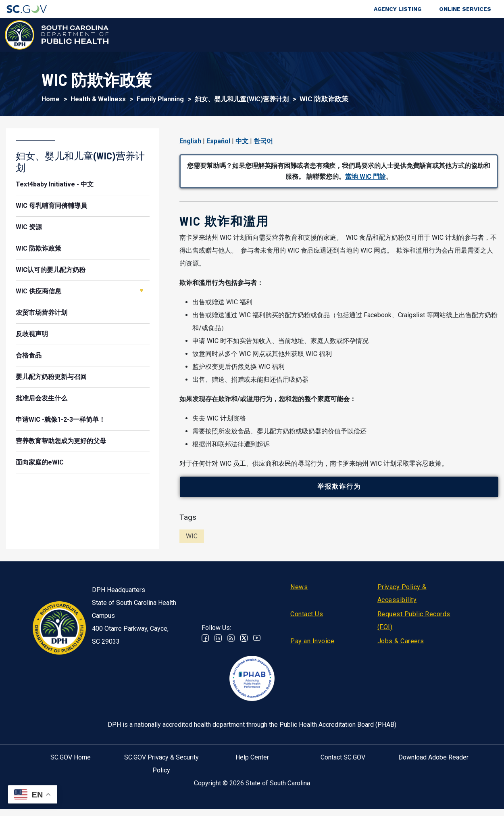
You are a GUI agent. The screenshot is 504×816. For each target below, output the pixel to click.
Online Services (465, 9)
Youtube (257, 645)
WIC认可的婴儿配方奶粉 (51, 270)
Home (51, 99)
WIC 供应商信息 (39, 291)
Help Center (252, 764)
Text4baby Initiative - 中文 (55, 184)
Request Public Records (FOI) (414, 627)
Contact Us (307, 621)
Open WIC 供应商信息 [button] (142, 291)
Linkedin (218, 645)
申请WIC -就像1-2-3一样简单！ (60, 420)
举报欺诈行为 (343, 491)
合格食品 (29, 355)
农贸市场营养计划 (42, 313)
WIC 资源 (29, 227)
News (299, 594)
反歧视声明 (32, 334)
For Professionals (351, 35)
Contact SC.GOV (343, 764)
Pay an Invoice (312, 648)
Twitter (244, 645)
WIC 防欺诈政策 (39, 248)
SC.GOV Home (71, 764)
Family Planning (160, 99)
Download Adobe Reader (433, 764)
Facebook (205, 645)
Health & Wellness (145, 35)
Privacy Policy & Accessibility (402, 600)
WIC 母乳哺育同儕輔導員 (51, 206)
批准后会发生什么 (42, 398)
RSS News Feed (231, 645)
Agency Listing (398, 9)
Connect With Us (453, 35)
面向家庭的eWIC (40, 462)
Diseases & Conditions (219, 35)
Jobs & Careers (401, 648)
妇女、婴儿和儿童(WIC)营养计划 (242, 99)
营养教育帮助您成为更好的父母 (61, 441)
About (403, 35)
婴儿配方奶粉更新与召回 (51, 377)
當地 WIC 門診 (366, 177)
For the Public (288, 35)
